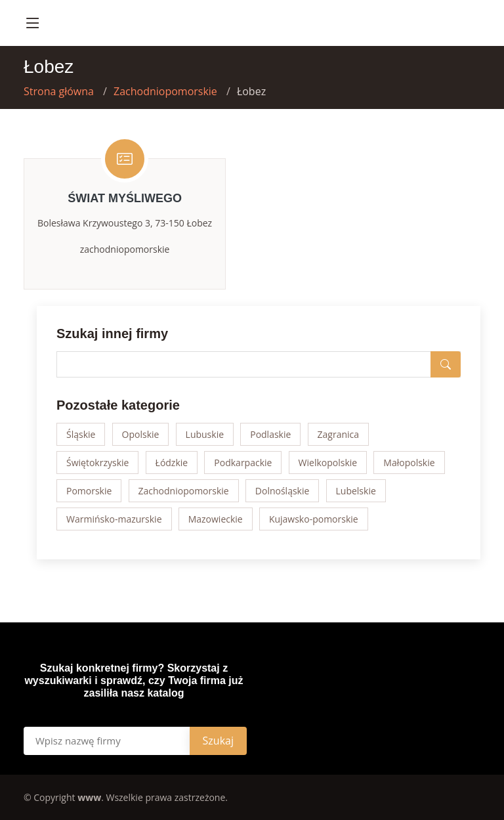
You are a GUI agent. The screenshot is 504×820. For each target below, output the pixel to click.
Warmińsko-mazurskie (114, 519)
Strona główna (59, 91)
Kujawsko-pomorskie (314, 519)
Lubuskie (205, 434)
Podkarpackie (243, 463)
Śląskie (81, 434)
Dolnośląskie (283, 491)
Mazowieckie (216, 519)
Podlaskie (270, 434)
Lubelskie (356, 491)
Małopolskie (409, 463)
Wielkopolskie (328, 463)
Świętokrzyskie (97, 463)
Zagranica (339, 434)
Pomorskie (89, 491)
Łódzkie (172, 463)
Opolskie (141, 434)
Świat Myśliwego (125, 198)
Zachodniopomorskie (165, 91)
